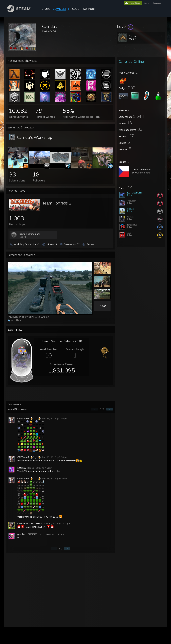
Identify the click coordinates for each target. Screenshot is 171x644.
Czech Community (141, 169)
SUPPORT (90, 9)
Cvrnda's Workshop (35, 137)
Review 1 (91, 244)
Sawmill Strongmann (30, 234)
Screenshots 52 (72, 244)
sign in (146, 3)
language (157, 3)
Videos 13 (52, 244)
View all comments (17, 409)
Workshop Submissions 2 (27, 244)
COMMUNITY (61, 9)
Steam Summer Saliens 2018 (62, 341)
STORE (46, 9)
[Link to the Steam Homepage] (22, 11)
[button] (141, 26)
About (76, 9)
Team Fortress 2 (57, 203)
